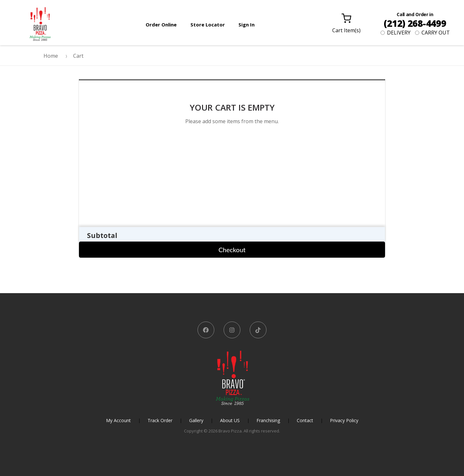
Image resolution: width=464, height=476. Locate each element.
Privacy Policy (344, 420)
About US (230, 420)
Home (51, 56)
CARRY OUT (432, 33)
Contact (305, 420)
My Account (118, 420)
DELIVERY (396, 33)
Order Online (161, 25)
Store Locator (208, 25)
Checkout (232, 250)
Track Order (160, 420)
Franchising (268, 420)
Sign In (247, 25)
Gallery (196, 420)
